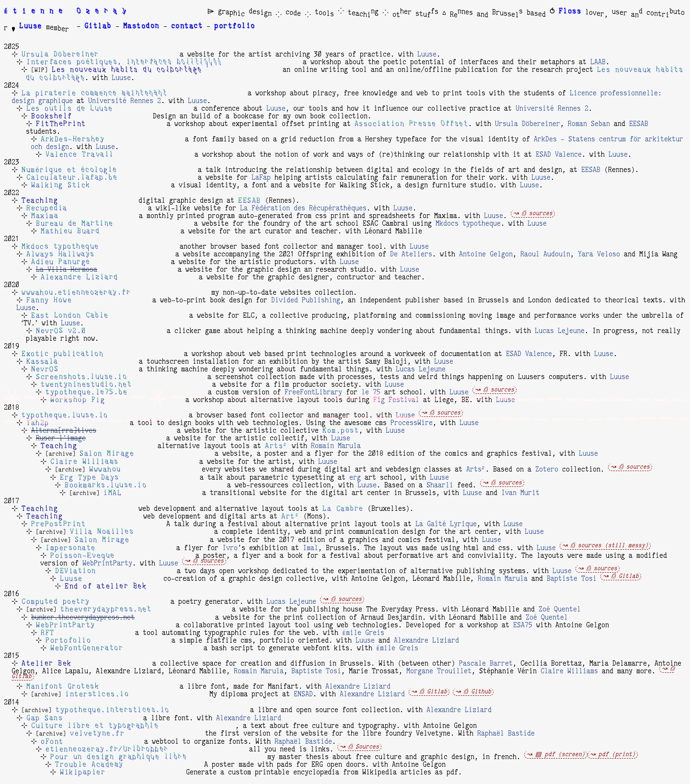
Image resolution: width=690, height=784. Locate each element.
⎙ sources (537, 213)
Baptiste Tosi (572, 579)
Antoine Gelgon (486, 254)
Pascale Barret (486, 664)
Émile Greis (363, 633)
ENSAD (303, 694)
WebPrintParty (107, 564)
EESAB (639, 124)
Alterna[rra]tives (64, 431)
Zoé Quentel (560, 610)
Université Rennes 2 (125, 101)
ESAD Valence (559, 155)
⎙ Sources (364, 747)
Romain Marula (336, 446)
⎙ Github (477, 692)
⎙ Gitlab (625, 576)
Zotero (547, 470)
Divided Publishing (306, 300)
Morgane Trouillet (439, 671)
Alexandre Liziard (426, 641)
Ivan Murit (520, 493)
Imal (310, 548)
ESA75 (523, 625)
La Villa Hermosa (67, 270)
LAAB (598, 62)
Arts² (476, 470)
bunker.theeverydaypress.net (83, 618)
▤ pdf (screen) (560, 755)
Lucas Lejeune (560, 331)
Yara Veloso (599, 254)
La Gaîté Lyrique (446, 524)
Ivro (230, 548)
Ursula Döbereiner (528, 124)
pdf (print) (617, 755)
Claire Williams (569, 671)
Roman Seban (589, 124)
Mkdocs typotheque (468, 224)
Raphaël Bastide (506, 734)
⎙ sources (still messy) (609, 546)
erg (355, 478)
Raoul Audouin (545, 254)
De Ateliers (411, 254)
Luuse (427, 55)
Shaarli (440, 485)
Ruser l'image (61, 438)
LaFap (261, 178)
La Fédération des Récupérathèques (303, 208)
